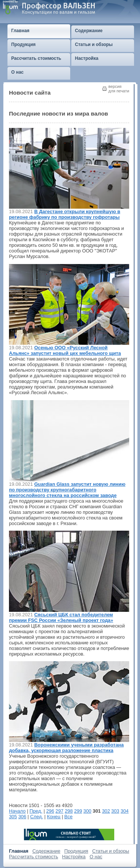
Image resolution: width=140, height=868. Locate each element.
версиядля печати (119, 89)
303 (115, 811)
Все (68, 817)
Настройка (74, 857)
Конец (54, 817)
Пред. (36, 811)
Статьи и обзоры (111, 851)
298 (69, 811)
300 (87, 811)
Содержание (46, 851)
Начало (17, 811)
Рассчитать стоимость (34, 857)
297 (60, 811)
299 (78, 811)
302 (106, 811)
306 (22, 817)
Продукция (76, 851)
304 (125, 811)
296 (50, 811)
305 (13, 817)
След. (37, 817)
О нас (96, 857)
